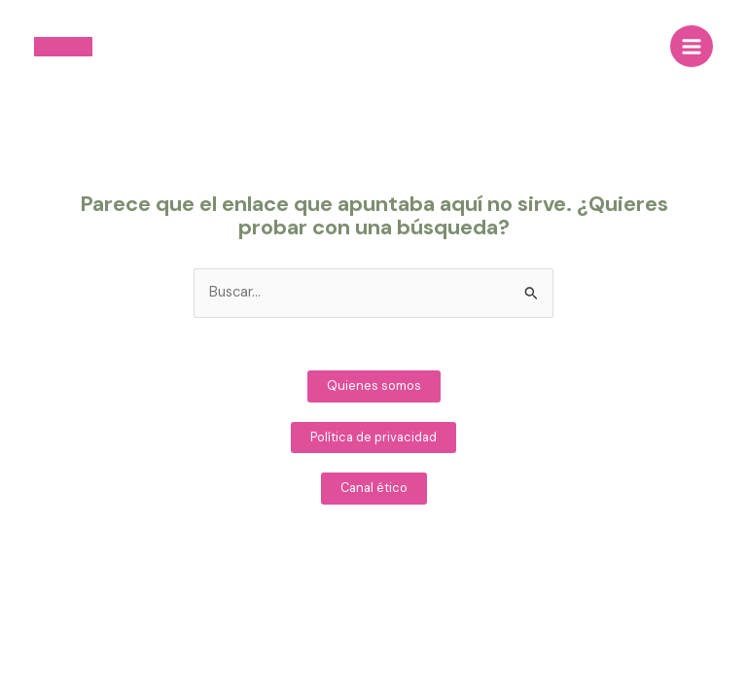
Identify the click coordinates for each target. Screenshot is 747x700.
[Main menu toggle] (692, 47)
